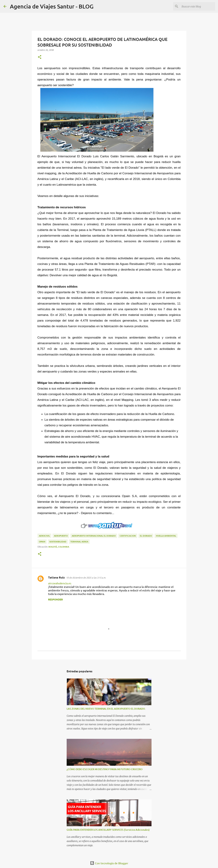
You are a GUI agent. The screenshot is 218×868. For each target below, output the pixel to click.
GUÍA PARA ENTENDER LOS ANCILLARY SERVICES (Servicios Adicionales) (108, 830)
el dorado (146, 536)
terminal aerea (79, 542)
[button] (40, 57)
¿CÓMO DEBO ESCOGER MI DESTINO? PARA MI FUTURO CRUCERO (105, 769)
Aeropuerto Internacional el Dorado (94, 536)
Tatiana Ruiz (56, 577)
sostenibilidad (58, 542)
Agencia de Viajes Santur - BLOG (52, 6)
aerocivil (44, 536)
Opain (42, 542)
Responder (55, 599)
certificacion (128, 536)
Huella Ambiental (166, 536)
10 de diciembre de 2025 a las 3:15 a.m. (86, 578)
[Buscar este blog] (197, 6)
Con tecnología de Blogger (109, 863)
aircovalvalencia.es (60, 583)
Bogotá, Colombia (59, 547)
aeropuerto (61, 536)
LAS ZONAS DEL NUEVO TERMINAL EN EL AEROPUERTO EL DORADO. (106, 709)
